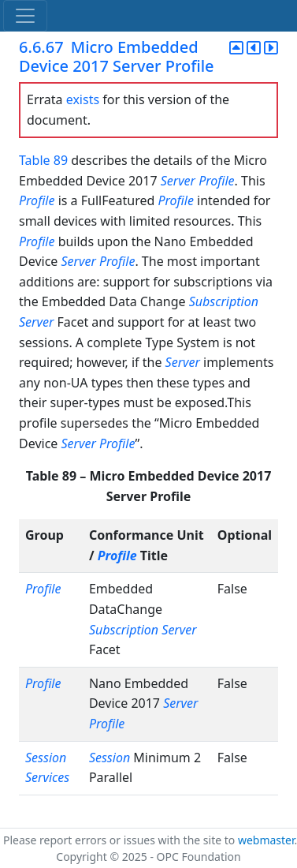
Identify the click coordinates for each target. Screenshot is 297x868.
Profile (216, 181)
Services (47, 777)
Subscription (224, 301)
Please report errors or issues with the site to (121, 840)
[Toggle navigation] (25, 16)
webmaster (266, 840)
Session (46, 758)
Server (178, 181)
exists (83, 99)
